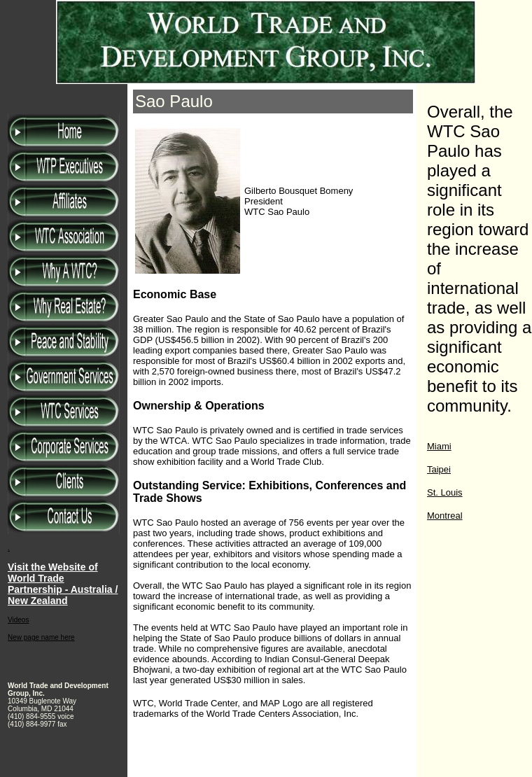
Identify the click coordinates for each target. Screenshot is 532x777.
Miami (439, 446)
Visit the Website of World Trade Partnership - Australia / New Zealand (63, 584)
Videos (18, 620)
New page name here (41, 637)
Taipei (439, 469)
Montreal (445, 516)
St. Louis (445, 492)
